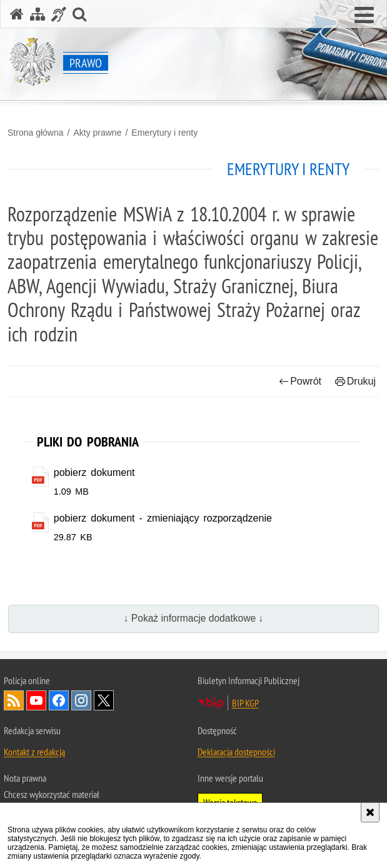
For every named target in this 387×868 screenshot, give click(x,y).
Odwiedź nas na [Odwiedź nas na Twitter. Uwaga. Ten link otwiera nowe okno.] (104, 700)
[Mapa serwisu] (38, 14)
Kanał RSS (14, 700)
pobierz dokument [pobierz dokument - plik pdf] (94, 472)
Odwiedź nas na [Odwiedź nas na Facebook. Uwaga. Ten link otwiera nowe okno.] (59, 700)
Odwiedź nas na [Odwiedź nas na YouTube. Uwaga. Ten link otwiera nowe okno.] (36, 700)
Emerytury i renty (164, 133)
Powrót (300, 381)
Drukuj (355, 381)
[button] (364, 16)
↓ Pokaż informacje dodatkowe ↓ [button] (194, 619)
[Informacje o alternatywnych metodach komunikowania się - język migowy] (59, 14)
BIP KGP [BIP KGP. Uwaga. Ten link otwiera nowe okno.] (245, 703)
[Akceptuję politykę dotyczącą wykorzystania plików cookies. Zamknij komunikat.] (370, 812)
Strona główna (36, 133)
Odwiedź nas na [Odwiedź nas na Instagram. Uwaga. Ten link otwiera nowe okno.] (81, 700)
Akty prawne (97, 133)
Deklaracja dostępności (236, 752)
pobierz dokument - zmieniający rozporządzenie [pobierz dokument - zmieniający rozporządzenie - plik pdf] (163, 518)
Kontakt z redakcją (34, 752)
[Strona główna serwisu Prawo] (17, 14)
